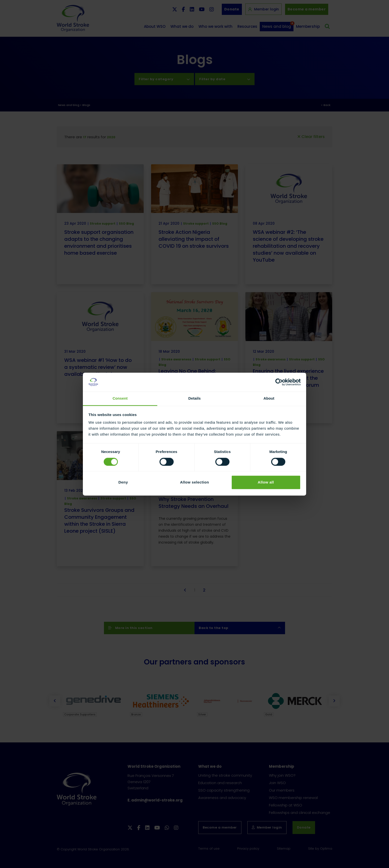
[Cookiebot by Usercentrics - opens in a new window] (279, 382)
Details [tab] (194, 399)
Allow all (266, 482)
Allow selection (195, 482)
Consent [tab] (120, 399)
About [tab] (269, 399)
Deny (123, 482)
